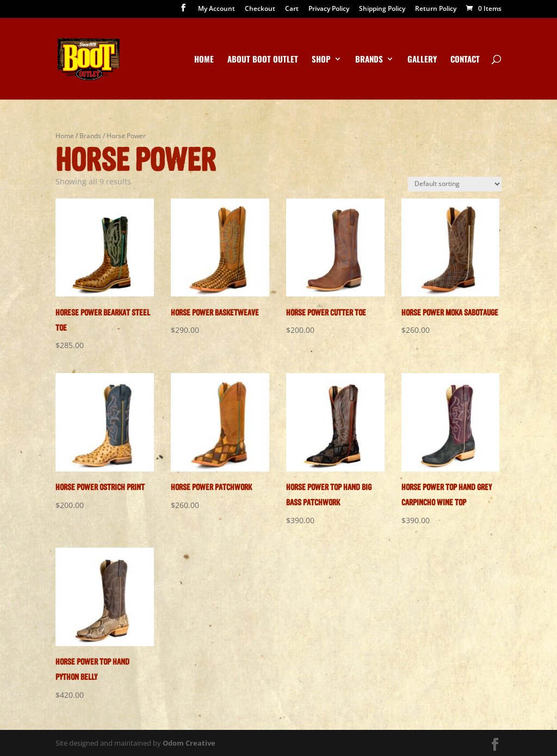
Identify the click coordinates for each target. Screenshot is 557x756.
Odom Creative (189, 743)
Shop (321, 60)
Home (204, 60)
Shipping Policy (382, 9)
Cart (292, 9)
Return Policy (436, 9)
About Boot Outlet (263, 60)
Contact (465, 60)
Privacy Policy (329, 9)
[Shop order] (455, 184)
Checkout (260, 9)
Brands (369, 60)
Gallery (422, 60)
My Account (216, 9)
